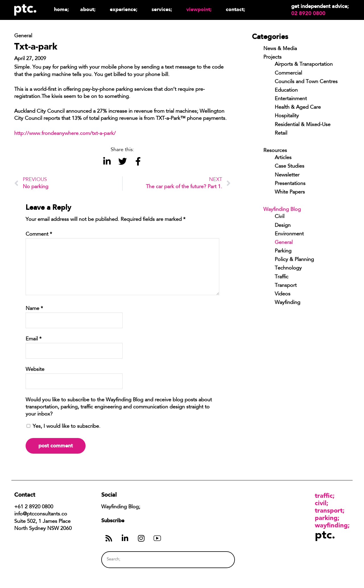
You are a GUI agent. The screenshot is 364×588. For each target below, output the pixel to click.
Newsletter (287, 175)
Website (35, 370)
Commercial (288, 73)
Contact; (235, 9)
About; (89, 9)
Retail (281, 133)
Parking (283, 251)
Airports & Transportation (304, 65)
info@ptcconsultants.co (41, 514)
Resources (275, 151)
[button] (107, 162)
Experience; (125, 9)
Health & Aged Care (298, 108)
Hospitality (287, 116)
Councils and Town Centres (306, 82)
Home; (61, 9)
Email (34, 339)
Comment (39, 235)
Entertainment (291, 99)
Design (283, 226)
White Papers (290, 192)
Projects (272, 57)
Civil (280, 217)
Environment (289, 234)
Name (34, 309)
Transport (286, 286)
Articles (283, 158)
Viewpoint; (200, 9)
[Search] (220, 560)
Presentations (290, 184)
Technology (288, 268)
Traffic (282, 277)
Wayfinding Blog (282, 210)
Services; (163, 9)
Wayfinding (288, 303)
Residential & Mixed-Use (303, 125)
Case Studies (289, 166)
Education (286, 91)
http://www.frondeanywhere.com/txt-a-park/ (65, 134)
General (284, 243)
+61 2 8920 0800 (34, 507)
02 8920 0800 (308, 13)
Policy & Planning (294, 260)
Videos (283, 294)
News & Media (280, 49)
